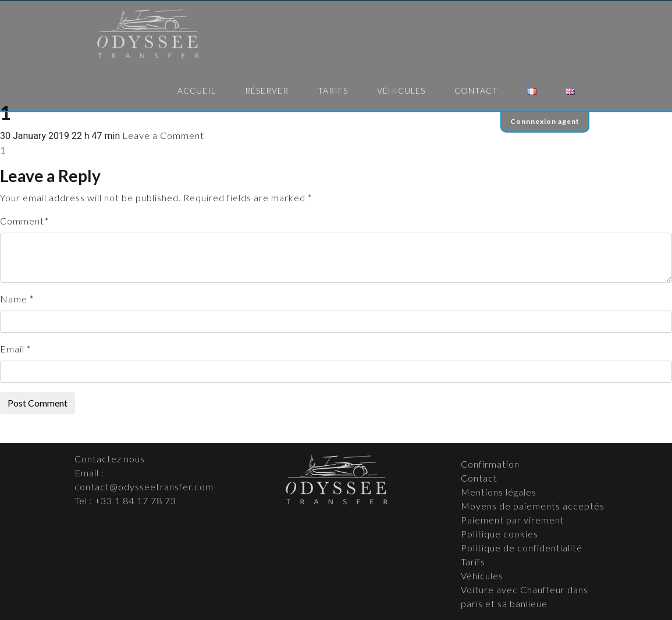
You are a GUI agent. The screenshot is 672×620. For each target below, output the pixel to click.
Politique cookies (499, 534)
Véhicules (401, 90)
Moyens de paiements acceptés (533, 506)
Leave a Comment (163, 135)
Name (14, 299)
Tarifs (333, 90)
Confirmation (490, 464)
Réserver (267, 90)
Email (12, 349)
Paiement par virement (513, 520)
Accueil (197, 90)
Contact (476, 90)
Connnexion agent (545, 121)
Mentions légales (499, 492)
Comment (22, 221)
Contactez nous (110, 459)
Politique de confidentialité (522, 548)
